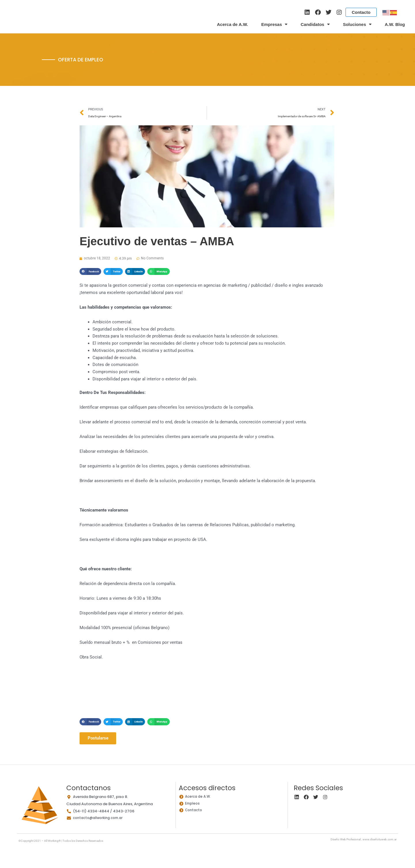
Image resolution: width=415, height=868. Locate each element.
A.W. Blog (395, 24)
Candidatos (315, 24)
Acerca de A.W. (233, 24)
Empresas (275, 24)
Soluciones (357, 24)
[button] (90, 272)
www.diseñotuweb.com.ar (380, 840)
